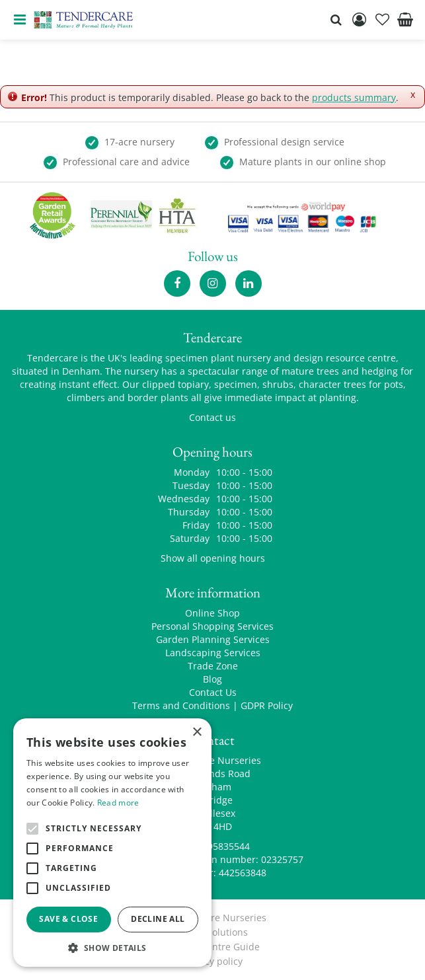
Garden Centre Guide (212, 947)
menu (20, 20)
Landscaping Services (213, 653)
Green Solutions (212, 932)
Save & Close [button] (68, 919)
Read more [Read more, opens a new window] (118, 803)
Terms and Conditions (181, 705)
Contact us (212, 417)
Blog (212, 679)
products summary (354, 97)
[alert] (112, 843)
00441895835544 (213, 846)
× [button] (197, 733)
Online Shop (212, 613)
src (336, 20)
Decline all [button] (158, 919)
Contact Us (213, 692)
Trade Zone (213, 666)
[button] (112, 947)
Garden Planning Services (213, 639)
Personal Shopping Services (212, 626)
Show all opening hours (213, 558)
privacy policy (212, 961)
